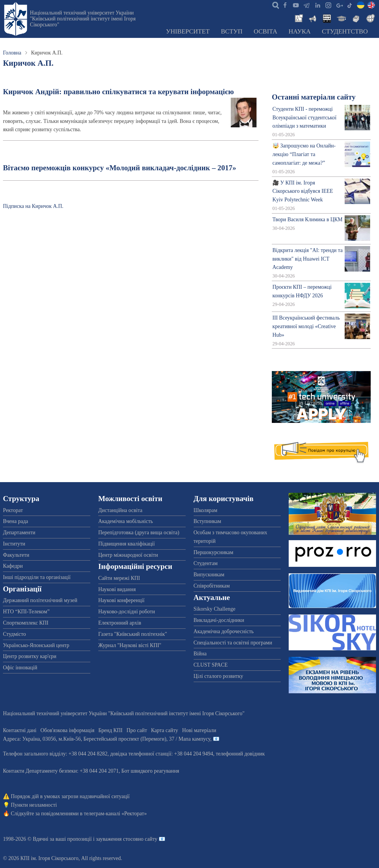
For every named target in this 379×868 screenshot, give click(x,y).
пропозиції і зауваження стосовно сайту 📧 (116, 839)
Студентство (345, 31)
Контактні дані (20, 730)
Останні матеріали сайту (314, 97)
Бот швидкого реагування (150, 771)
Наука (299, 31)
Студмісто (14, 634)
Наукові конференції (121, 600)
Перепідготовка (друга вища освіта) (139, 532)
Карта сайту (165, 730)
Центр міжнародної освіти (128, 555)
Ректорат (13, 510)
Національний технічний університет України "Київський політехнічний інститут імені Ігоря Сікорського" (83, 19)
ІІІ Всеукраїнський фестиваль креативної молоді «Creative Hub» (306, 326)
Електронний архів (120, 623)
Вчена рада (16, 521)
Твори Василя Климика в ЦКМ (307, 219)
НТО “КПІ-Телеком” (26, 612)
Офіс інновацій (20, 668)
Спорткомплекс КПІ (26, 623)
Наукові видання (117, 589)
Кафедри (13, 566)
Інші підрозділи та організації (37, 577)
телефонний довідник (240, 754)
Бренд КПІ (110, 730)
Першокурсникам (213, 552)
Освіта (266, 31)
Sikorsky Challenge (215, 609)
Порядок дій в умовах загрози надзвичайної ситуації (70, 796)
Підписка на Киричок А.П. (33, 206)
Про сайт (137, 730)
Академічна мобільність (126, 521)
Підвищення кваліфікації (127, 544)
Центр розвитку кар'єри (30, 656)
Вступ (232, 31)
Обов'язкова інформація (68, 730)
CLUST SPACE (211, 665)
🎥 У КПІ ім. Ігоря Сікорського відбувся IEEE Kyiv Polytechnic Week (303, 191)
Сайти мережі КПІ (119, 578)
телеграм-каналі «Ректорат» (115, 814)
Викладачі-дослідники (219, 620)
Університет (188, 31)
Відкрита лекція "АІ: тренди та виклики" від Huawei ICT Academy (307, 259)
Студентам (206, 563)
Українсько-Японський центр (36, 645)
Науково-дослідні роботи (127, 612)
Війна (200, 654)
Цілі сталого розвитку (219, 676)
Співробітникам (212, 586)
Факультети (16, 555)
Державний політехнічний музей (40, 600)
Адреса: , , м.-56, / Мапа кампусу (107, 739)
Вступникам (207, 521)
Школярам (205, 510)
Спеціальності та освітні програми (233, 643)
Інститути (14, 544)
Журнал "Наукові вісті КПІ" (130, 645)
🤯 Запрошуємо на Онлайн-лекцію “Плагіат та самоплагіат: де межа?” (304, 154)
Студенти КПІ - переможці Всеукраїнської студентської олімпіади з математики (304, 118)
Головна (12, 53)
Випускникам (209, 575)
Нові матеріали (199, 730)
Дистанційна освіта (120, 510)
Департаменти (19, 532)
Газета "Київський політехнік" (133, 634)
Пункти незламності (34, 805)
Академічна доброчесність (224, 631)
